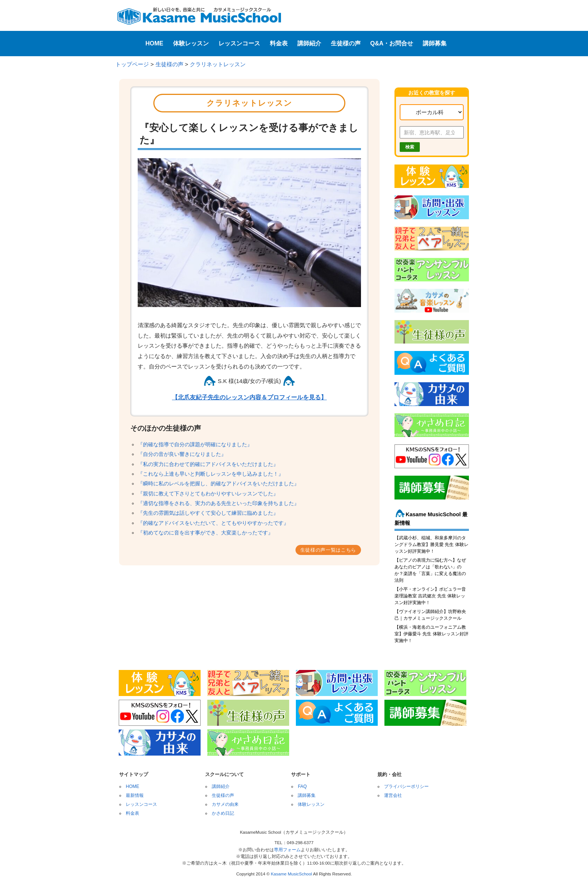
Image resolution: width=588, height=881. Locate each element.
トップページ (132, 64)
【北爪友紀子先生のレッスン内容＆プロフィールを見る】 (249, 397)
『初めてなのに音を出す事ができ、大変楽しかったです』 (205, 533)
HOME (154, 43)
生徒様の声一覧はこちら (328, 550)
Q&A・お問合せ (392, 43)
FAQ (302, 786)
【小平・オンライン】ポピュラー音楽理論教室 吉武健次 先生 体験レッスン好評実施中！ (430, 596)
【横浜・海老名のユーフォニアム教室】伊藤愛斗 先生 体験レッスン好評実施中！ (432, 634)
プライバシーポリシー (406, 786)
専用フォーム (287, 850)
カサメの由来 (225, 804)
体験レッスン (191, 43)
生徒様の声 (346, 43)
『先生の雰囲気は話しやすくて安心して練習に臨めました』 (208, 513)
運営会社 (393, 795)
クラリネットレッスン (218, 64)
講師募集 (435, 43)
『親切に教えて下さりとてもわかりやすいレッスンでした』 (208, 494)
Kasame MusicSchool (292, 874)
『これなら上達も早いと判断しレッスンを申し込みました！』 (211, 474)
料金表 (279, 43)
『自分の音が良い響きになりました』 (182, 454)
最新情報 (135, 795)
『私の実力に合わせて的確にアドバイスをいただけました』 (208, 464)
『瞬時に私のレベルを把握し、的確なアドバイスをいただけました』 (218, 483)
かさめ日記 (223, 813)
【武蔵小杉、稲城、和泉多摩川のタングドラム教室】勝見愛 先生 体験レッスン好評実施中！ (432, 545)
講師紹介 (309, 43)
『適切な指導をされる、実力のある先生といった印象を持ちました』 (218, 503)
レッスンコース (239, 43)
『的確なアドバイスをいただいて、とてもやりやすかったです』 (213, 523)
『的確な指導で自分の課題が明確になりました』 (195, 444)
